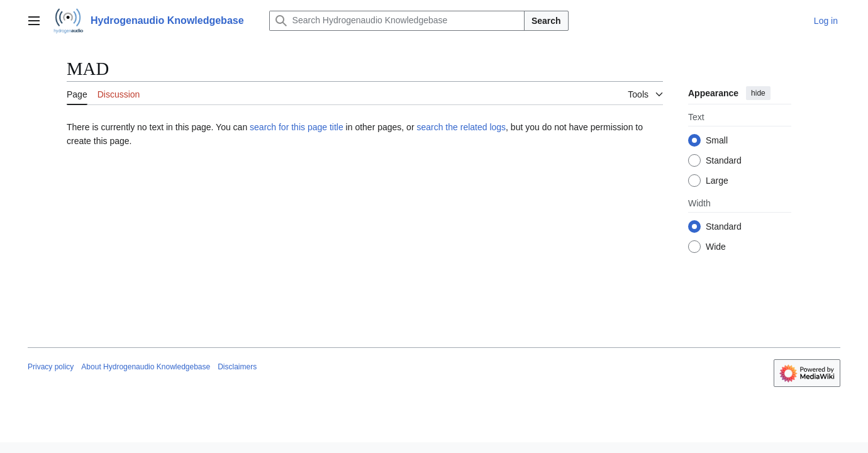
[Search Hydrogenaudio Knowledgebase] (397, 21)
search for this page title (297, 127)
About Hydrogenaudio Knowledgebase (146, 367)
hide (758, 93)
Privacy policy (51, 367)
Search (546, 21)
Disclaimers (237, 367)
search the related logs (461, 127)
